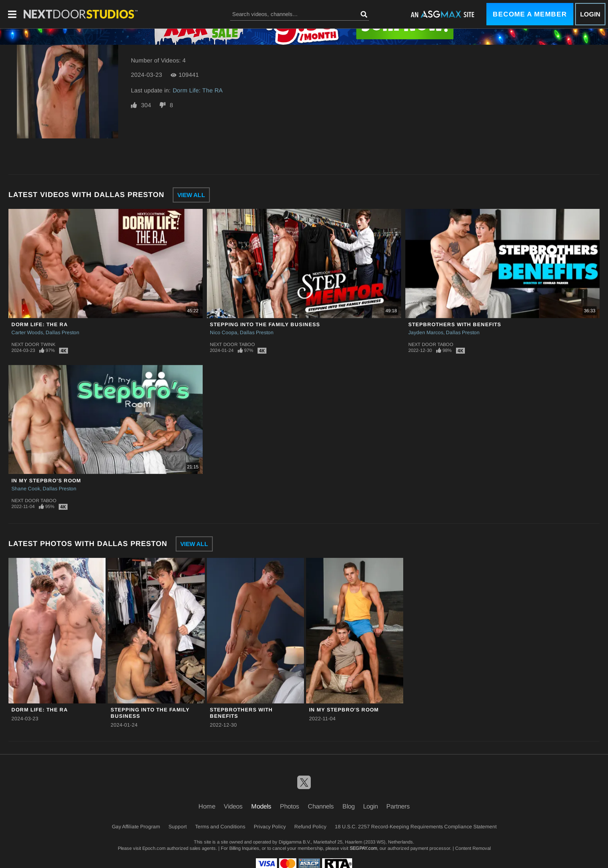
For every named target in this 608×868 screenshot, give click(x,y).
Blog (349, 806)
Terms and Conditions (220, 827)
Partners (398, 806)
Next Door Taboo (232, 344)
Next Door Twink (33, 344)
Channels (321, 806)
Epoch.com (154, 848)
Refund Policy (310, 827)
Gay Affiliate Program (136, 827)
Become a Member (530, 14)
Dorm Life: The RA (198, 90)
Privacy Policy (270, 827)
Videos (233, 806)
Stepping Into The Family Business (265, 324)
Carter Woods (27, 333)
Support (178, 827)
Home (207, 806)
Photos (290, 806)
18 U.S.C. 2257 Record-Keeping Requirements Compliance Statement (416, 827)
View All (191, 195)
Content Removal (473, 848)
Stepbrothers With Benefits (455, 324)
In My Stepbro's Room (46, 481)
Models (261, 806)
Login (590, 14)
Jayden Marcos (426, 333)
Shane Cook (26, 489)
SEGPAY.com (363, 848)
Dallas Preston (62, 333)
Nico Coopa (224, 333)
